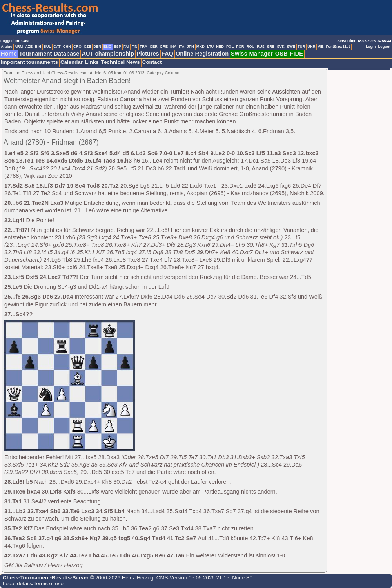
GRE (164, 47)
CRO (77, 47)
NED (220, 47)
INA (173, 47)
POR (240, 47)
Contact (152, 62)
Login (371, 47)
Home (9, 54)
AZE (29, 47)
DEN (97, 47)
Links (92, 62)
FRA (143, 47)
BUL (47, 47)
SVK (281, 47)
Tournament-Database (49, 54)
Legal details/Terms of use (33, 583)
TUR (301, 47)
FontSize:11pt (338, 47)
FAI (126, 47)
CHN (67, 47)
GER (154, 47)
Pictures (148, 54)
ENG (107, 47)
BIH (38, 47)
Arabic (6, 47)
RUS (261, 47)
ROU (250, 47)
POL (230, 47)
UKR (311, 47)
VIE (320, 47)
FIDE (297, 54)
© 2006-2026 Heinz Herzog (121, 578)
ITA (181, 47)
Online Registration (202, 54)
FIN (134, 47)
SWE (291, 47)
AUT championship (108, 54)
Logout (384, 47)
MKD (201, 47)
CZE (88, 47)
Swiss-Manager (252, 54)
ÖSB (281, 54)
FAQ (167, 54)
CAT (57, 47)
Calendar (72, 62)
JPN (191, 47)
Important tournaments (29, 62)
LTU (210, 47)
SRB (271, 47)
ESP (117, 47)
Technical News (121, 62)
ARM (19, 47)
